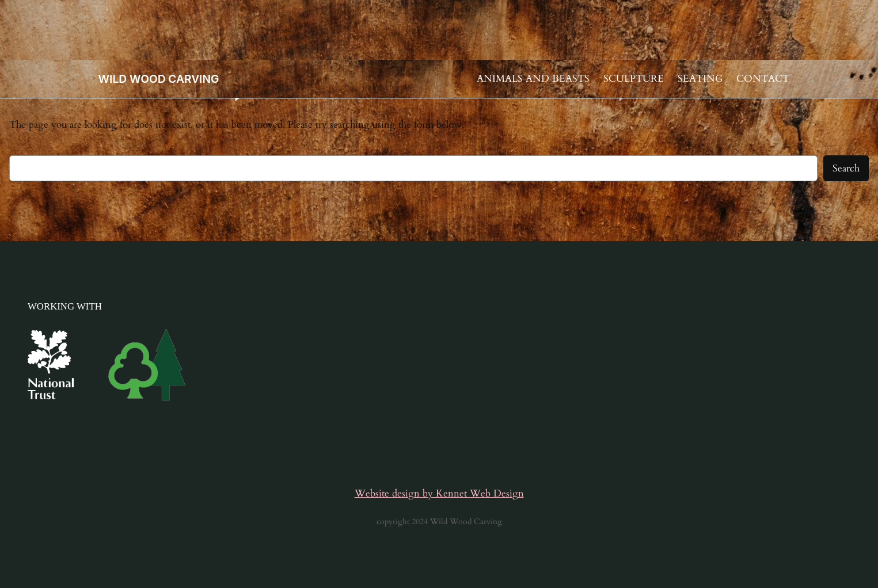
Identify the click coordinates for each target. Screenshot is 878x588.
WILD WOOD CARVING (159, 79)
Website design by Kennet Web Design (439, 493)
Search (846, 168)
